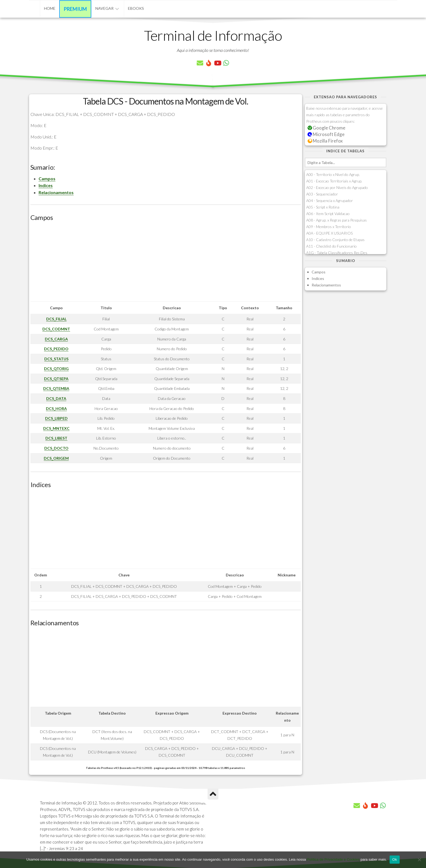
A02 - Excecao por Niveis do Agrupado (337, 187)
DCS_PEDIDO (56, 349)
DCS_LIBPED (56, 418)
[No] (419, 860)
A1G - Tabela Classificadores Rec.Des (337, 253)
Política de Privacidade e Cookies (333, 859)
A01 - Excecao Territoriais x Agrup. (334, 181)
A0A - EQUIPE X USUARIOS (329, 233)
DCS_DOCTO (56, 448)
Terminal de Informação (213, 35)
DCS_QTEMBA (56, 388)
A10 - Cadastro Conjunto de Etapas (335, 240)
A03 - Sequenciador (322, 194)
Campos (47, 179)
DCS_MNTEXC (56, 428)
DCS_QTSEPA (56, 379)
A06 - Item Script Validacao (328, 214)
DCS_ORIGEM (56, 458)
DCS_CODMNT (56, 329)
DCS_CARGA (56, 339)
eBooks (136, 8)
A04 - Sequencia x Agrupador (330, 201)
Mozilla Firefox (325, 141)
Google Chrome (327, 128)
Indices (46, 185)
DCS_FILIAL (56, 319)
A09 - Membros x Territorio (329, 227)
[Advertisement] (166, 263)
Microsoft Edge (326, 134)
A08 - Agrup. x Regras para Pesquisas (336, 220)
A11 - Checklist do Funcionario (331, 246)
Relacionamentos (56, 192)
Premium (75, 9)
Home (50, 8)
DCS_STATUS (56, 359)
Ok (395, 859)
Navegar (104, 8)
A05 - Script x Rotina (323, 207)
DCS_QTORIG (56, 369)
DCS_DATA (56, 398)
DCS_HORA (56, 408)
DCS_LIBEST (56, 438)
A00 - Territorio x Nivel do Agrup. (333, 174)
